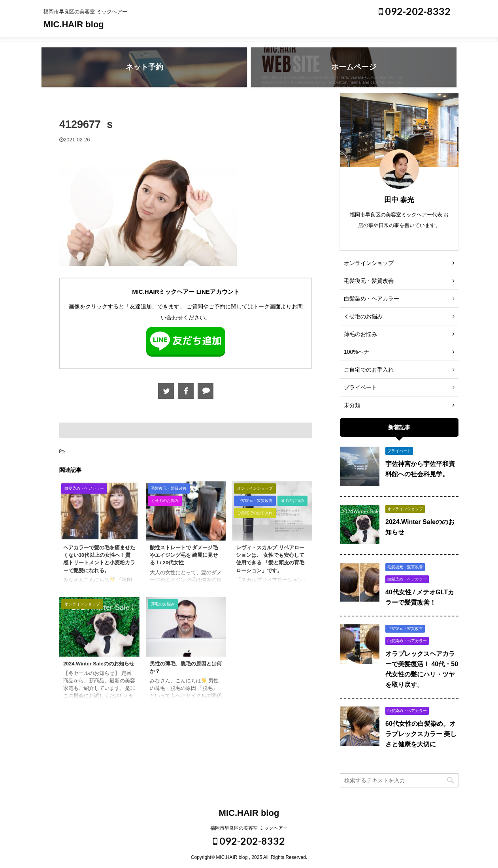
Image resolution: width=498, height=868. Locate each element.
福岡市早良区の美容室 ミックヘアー (249, 828)
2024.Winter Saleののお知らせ (99, 664)
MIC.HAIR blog (74, 24)
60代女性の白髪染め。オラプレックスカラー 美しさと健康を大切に (421, 734)
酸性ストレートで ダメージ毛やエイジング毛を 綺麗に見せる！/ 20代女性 (184, 555)
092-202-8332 (415, 11)
